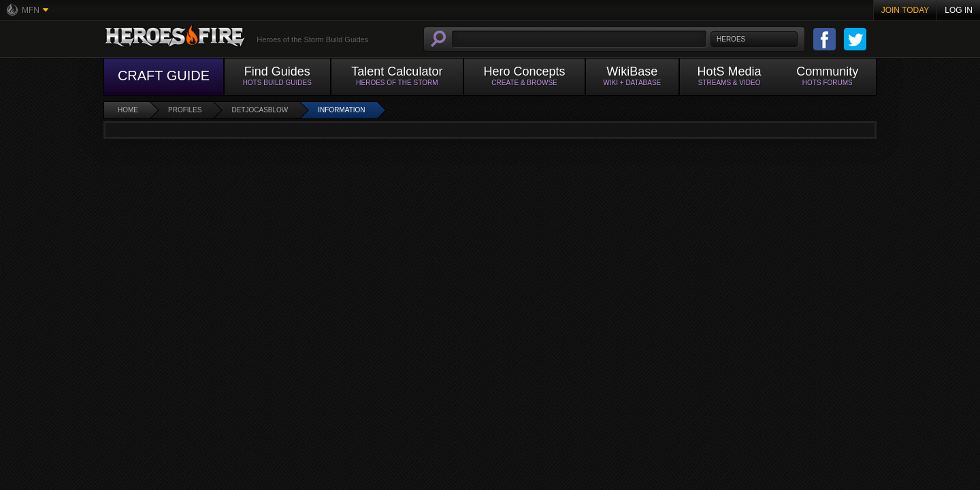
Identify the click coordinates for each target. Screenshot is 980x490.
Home (128, 110)
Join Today (905, 10)
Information (341, 110)
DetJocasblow (260, 110)
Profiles (185, 110)
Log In (959, 10)
